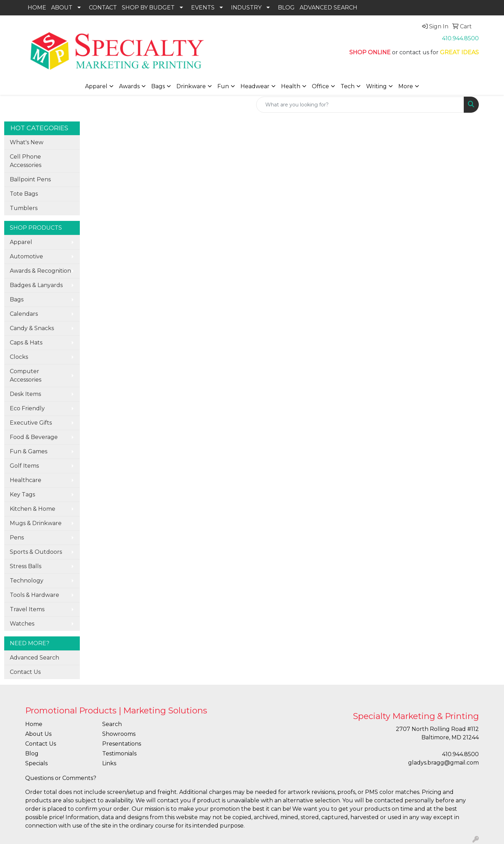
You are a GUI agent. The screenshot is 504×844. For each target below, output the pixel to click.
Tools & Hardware (34, 595)
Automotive (26, 256)
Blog (32, 754)
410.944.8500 (460, 38)
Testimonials (119, 754)
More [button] (406, 86)
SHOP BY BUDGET (148, 8)
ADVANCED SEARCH (328, 8)
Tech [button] (348, 86)
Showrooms (119, 734)
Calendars (24, 314)
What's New (27, 142)
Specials (36, 763)
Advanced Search (34, 658)
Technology (27, 581)
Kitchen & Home (33, 509)
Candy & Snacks (32, 328)
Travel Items (27, 609)
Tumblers (24, 208)
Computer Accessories (26, 375)
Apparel (21, 242)
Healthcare (26, 480)
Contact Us (25, 672)
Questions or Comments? (61, 778)
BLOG (286, 8)
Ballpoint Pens (30, 179)
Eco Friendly (27, 408)
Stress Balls (26, 566)
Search (112, 724)
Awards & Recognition (40, 271)
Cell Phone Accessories (26, 161)
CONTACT (103, 8)
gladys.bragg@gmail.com (443, 763)
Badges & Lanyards (36, 285)
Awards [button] (129, 86)
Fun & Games (29, 451)
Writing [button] (376, 86)
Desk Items (25, 394)
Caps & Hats (26, 343)
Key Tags (22, 494)
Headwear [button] (255, 86)
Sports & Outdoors (36, 552)
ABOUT (62, 8)
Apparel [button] (96, 86)
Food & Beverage (34, 437)
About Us (38, 734)
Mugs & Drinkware (36, 523)
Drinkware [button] (191, 86)
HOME (37, 8)
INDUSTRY (246, 8)
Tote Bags (24, 194)
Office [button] (320, 86)
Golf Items (24, 466)
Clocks (19, 357)
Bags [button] (158, 86)
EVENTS (203, 8)
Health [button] (291, 86)
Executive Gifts (31, 423)
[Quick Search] (360, 105)
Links (109, 763)
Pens (17, 538)
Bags (17, 299)
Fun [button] (223, 86)
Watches (22, 624)
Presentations (122, 744)
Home (34, 724)
